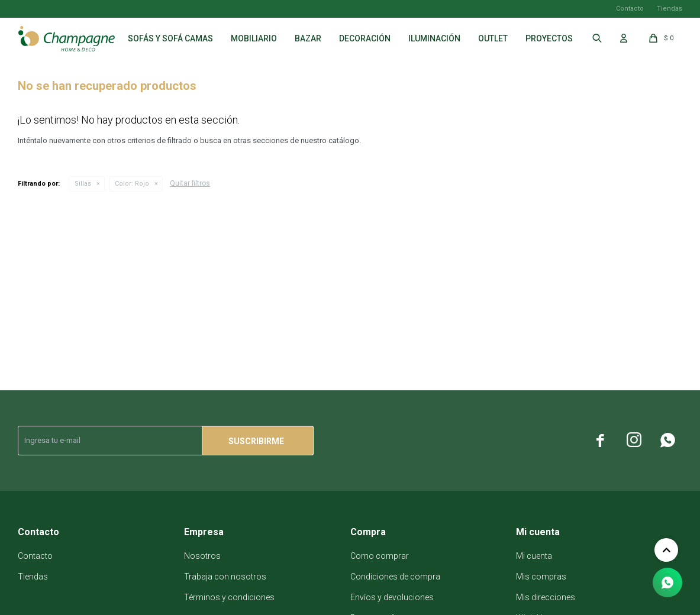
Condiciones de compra (395, 577)
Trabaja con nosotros (225, 577)
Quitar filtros (190, 183)
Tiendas (670, 9)
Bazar (308, 38)
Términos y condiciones (229, 597)
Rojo (132, 184)
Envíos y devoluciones (392, 597)
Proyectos (549, 38)
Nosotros (202, 556)
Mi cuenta (534, 556)
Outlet (493, 38)
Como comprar (380, 556)
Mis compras (541, 577)
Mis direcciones (546, 597)
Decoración (365, 38)
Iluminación (434, 38)
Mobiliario (254, 38)
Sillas (83, 184)
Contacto (630, 9)
